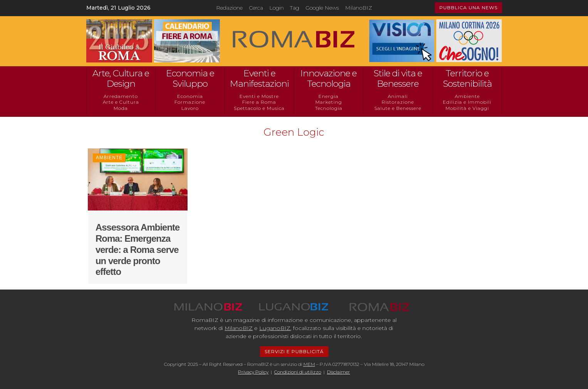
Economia (190, 96)
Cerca (256, 8)
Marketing (329, 102)
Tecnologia (329, 108)
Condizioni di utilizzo (298, 372)
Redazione (229, 8)
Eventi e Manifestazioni (259, 79)
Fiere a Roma (259, 102)
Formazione (190, 102)
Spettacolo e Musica (259, 108)
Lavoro (190, 108)
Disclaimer (338, 372)
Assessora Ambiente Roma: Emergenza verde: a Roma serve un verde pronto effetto (138, 249)
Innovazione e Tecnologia (328, 79)
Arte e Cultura (121, 102)
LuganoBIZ (275, 328)
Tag (295, 8)
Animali (398, 96)
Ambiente (467, 96)
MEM (309, 364)
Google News (322, 8)
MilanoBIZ (358, 8)
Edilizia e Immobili (467, 102)
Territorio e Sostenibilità (467, 79)
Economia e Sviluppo (190, 79)
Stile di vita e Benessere (398, 79)
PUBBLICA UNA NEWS (468, 8)
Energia (328, 96)
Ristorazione (398, 102)
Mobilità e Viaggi (467, 108)
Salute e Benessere (398, 108)
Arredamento (121, 96)
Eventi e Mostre (259, 96)
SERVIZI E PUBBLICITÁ (294, 351)
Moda (121, 108)
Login (276, 8)
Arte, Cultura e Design (121, 79)
